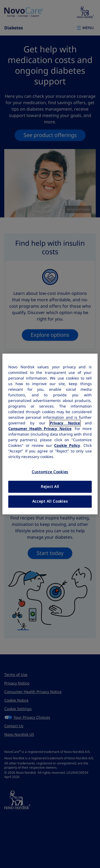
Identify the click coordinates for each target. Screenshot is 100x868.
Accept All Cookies (50, 501)
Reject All (50, 487)
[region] (50, 434)
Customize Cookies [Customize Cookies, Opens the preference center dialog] (50, 472)
